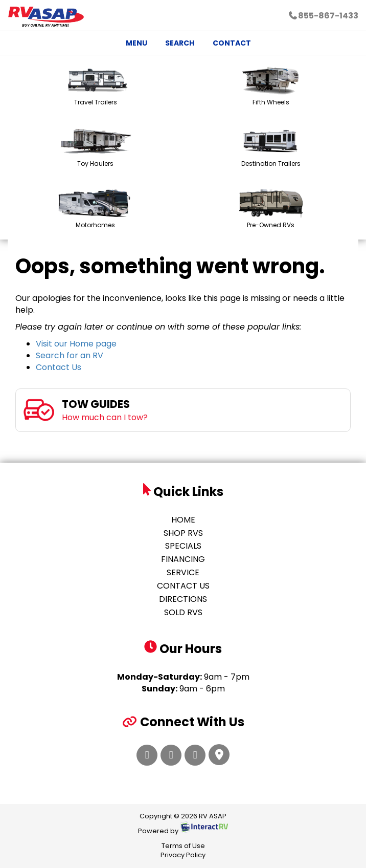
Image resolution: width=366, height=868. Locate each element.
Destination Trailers (271, 148)
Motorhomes (96, 209)
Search (175, 45)
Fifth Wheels (271, 86)
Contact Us (59, 367)
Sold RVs (183, 612)
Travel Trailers (95, 86)
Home (183, 520)
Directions (183, 599)
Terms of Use (183, 846)
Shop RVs (183, 533)
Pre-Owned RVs (271, 209)
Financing (183, 559)
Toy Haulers (96, 148)
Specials (183, 546)
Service (183, 572)
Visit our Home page (76, 344)
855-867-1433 (323, 16)
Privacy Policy (183, 855)
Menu (133, 45)
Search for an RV (70, 355)
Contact (226, 45)
